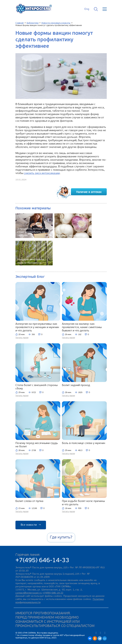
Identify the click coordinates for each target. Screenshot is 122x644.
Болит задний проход (76, 385)
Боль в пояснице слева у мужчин (84, 443)
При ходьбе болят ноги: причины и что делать (83, 503)
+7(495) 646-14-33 (42, 561)
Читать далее (22, 338)
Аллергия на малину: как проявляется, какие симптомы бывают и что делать (82, 327)
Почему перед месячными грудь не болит (37, 445)
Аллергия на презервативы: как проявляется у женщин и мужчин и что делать (37, 327)
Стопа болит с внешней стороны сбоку (37, 387)
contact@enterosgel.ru (29, 593)
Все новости (31, 525)
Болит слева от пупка (29, 501)
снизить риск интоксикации (42, 173)
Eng (87, 9)
